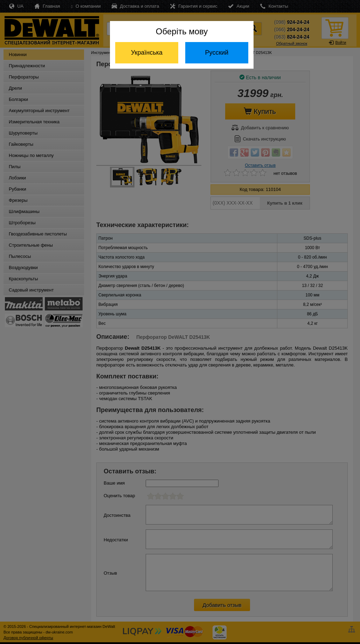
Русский (217, 53)
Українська (147, 53)
